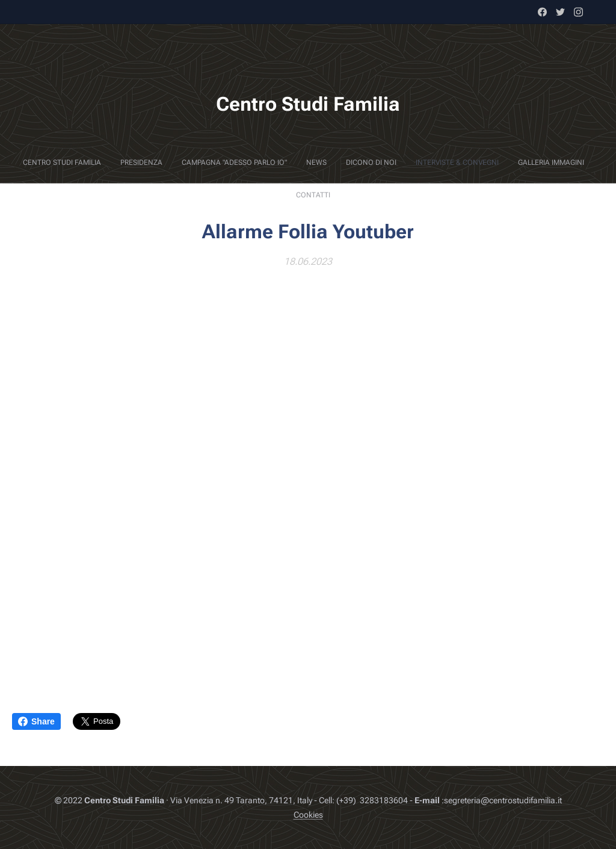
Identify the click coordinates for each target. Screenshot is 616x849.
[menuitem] (245, 162)
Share (36, 721)
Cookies (308, 815)
